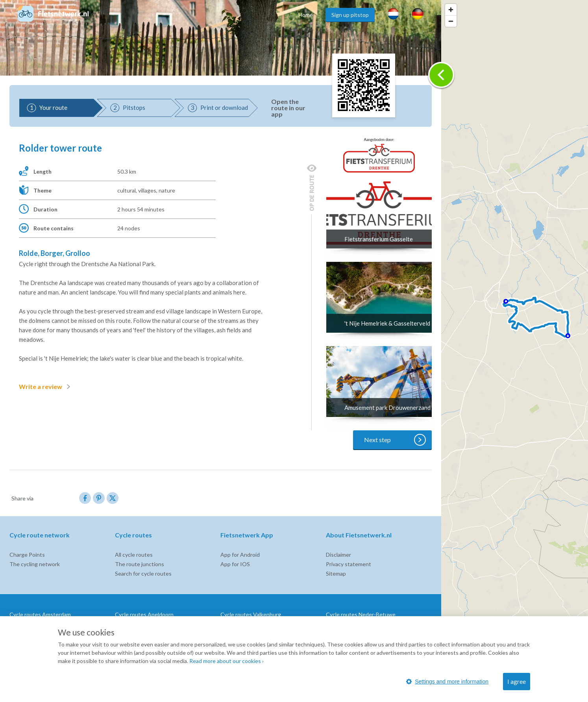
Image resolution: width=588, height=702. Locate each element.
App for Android (240, 555)
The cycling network (35, 564)
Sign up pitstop (350, 15)
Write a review (46, 387)
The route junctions (140, 564)
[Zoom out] (451, 21)
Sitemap (336, 573)
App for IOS (235, 564)
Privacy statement (349, 564)
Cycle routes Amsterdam (40, 614)
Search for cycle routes (143, 573)
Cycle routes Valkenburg (251, 614)
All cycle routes (134, 555)
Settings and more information (447, 682)
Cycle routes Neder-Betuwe (361, 614)
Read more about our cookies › (227, 661)
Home (306, 15)
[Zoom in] (451, 10)
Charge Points (27, 555)
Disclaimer (338, 555)
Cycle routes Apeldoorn (144, 614)
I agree (517, 681)
